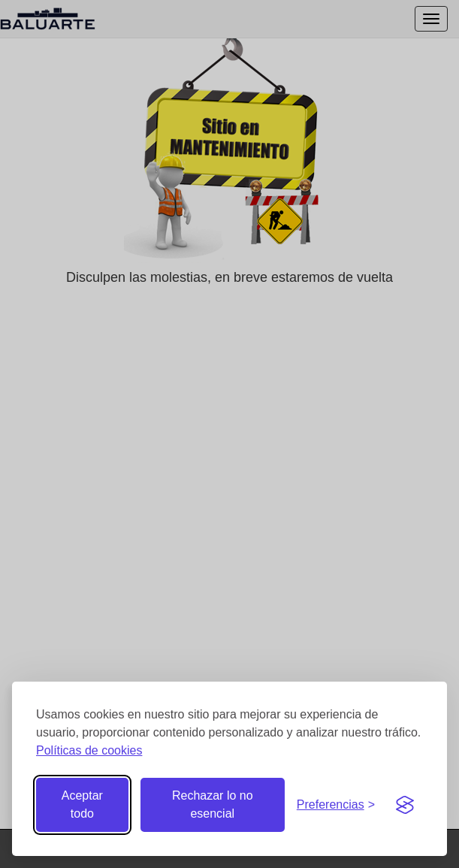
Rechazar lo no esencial (213, 804)
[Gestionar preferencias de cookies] (336, 805)
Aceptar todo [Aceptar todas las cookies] (82, 804)
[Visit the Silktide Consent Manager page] (405, 805)
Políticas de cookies (89, 750)
